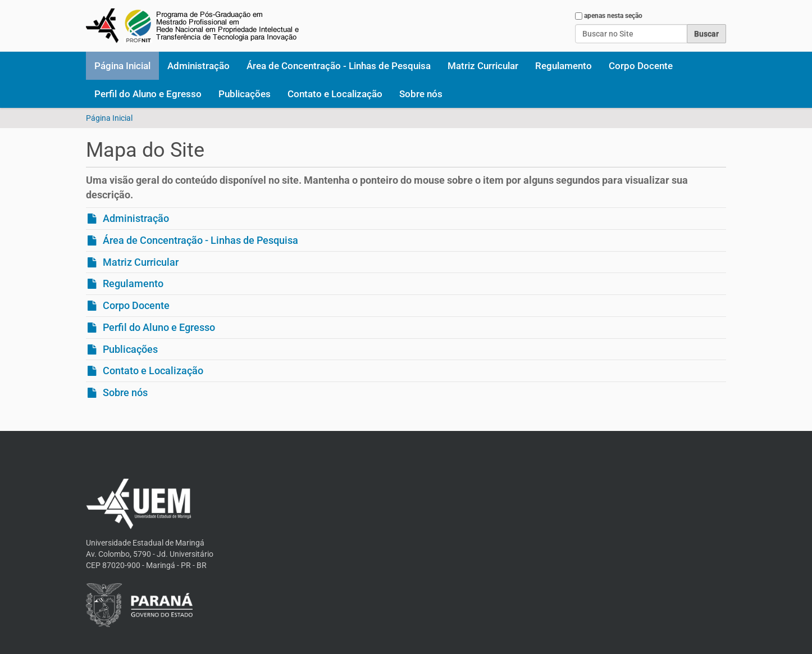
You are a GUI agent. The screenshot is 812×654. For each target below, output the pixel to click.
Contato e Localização (335, 94)
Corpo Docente (641, 66)
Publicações (245, 94)
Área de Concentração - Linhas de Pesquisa (339, 66)
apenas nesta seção (613, 16)
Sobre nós (421, 94)
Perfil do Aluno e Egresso (148, 94)
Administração (199, 66)
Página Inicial (122, 66)
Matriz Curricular (483, 66)
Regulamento (564, 66)
